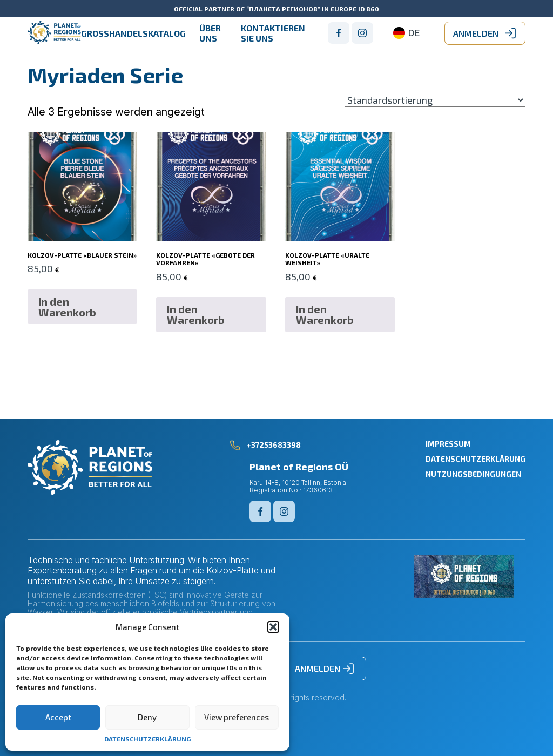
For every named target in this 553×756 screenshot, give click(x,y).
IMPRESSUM (448, 444)
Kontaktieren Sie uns (273, 33)
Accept (58, 717)
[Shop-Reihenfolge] (435, 100)
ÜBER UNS (210, 33)
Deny (147, 717)
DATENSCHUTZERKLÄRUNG (147, 739)
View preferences (237, 717)
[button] (273, 627)
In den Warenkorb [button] (67, 307)
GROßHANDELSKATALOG (133, 33)
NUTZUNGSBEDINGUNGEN (473, 474)
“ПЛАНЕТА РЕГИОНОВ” (283, 9)
